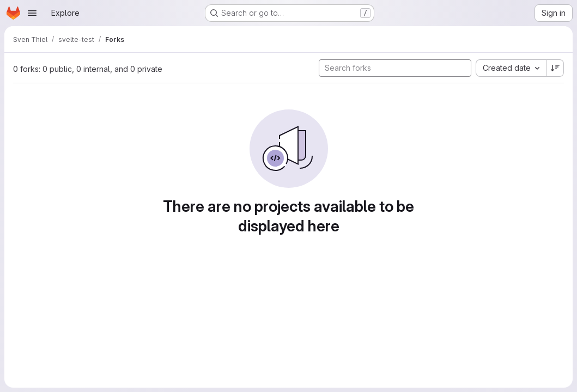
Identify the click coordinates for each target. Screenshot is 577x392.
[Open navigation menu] (32, 13)
